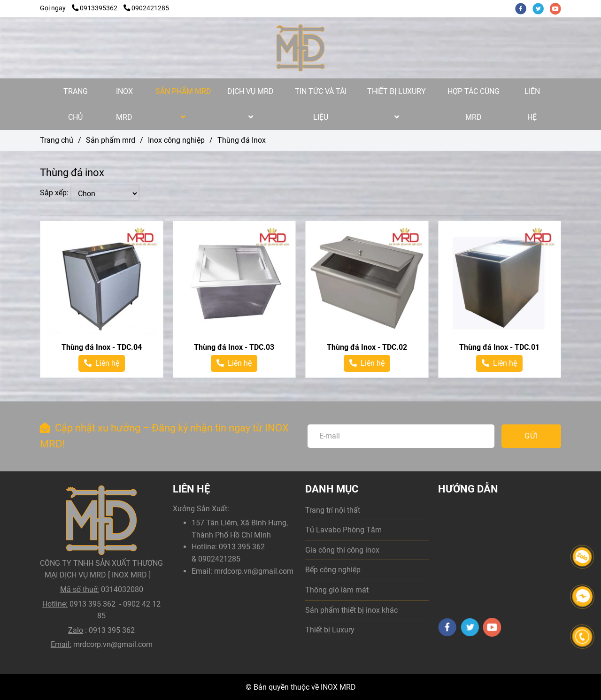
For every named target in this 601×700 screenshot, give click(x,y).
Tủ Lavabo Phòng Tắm (343, 530)
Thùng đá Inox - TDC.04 (102, 347)
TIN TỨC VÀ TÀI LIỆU (321, 104)
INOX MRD (124, 104)
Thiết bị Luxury (330, 630)
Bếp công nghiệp (333, 570)
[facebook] (524, 8)
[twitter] (541, 8)
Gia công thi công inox (342, 550)
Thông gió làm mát (337, 590)
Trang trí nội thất (333, 510)
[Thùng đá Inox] (300, 48)
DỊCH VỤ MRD (250, 104)
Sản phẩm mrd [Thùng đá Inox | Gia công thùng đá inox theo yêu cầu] (111, 140)
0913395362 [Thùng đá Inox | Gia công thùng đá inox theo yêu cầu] (95, 8)
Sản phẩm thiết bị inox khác (351, 610)
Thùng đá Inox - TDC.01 (499, 347)
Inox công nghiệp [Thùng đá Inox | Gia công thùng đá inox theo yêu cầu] (176, 140)
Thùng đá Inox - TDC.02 (367, 347)
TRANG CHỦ (76, 104)
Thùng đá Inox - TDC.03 (234, 347)
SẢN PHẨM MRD (183, 104)
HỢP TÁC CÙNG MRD (474, 104)
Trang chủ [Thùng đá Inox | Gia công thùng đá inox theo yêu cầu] (57, 140)
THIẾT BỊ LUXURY (397, 104)
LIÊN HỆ (532, 104)
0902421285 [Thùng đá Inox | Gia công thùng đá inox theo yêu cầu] (146, 8)
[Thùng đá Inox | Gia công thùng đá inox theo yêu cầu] (102, 282)
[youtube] (558, 8)
